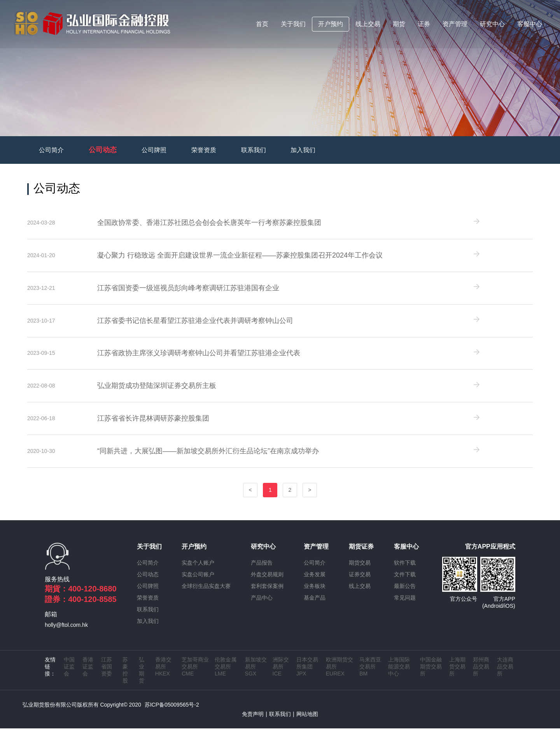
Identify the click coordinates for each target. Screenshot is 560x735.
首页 (262, 25)
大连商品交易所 (505, 673)
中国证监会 (69, 673)
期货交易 (360, 569)
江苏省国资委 (107, 673)
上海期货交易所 (457, 673)
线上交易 (368, 25)
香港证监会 (88, 673)
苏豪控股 (125, 677)
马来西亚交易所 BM (370, 673)
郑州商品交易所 (481, 673)
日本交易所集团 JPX (307, 673)
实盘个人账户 (198, 569)
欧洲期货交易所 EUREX (339, 673)
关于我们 (294, 25)
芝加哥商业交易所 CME (195, 673)
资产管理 (455, 25)
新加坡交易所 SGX (256, 673)
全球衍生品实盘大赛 (206, 593)
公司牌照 (154, 150)
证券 (424, 25)
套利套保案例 (267, 593)
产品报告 (262, 569)
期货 (399, 25)
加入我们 (303, 150)
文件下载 (405, 581)
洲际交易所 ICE (281, 673)
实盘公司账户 (198, 581)
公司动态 (103, 150)
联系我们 (254, 150)
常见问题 (405, 604)
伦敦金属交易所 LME (226, 673)
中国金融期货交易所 (431, 673)
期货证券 (361, 553)
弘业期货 (142, 677)
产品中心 (262, 604)
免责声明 (253, 721)
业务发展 (315, 581)
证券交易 (360, 581)
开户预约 (331, 25)
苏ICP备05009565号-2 (172, 711)
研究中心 (493, 25)
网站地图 (307, 721)
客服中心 (530, 25)
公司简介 (51, 150)
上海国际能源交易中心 (399, 673)
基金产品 (315, 604)
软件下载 (405, 569)
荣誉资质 (204, 150)
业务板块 (315, 593)
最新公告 (405, 593)
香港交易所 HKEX (163, 673)
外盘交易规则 (267, 581)
